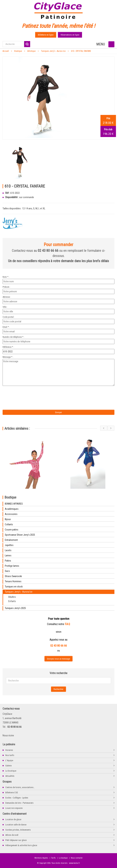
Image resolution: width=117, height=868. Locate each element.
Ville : (5, 307)
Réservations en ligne (70, 35)
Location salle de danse (16, 825)
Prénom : (6, 287)
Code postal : (9, 317)
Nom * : (6, 277)
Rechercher (58, 689)
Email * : (6, 327)
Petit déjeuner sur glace (16, 840)
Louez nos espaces (14, 808)
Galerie (8, 766)
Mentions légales (41, 858)
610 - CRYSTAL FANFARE (81, 51)
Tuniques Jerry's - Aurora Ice (53, 51)
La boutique (11, 771)
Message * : (8, 357)
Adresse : (7, 297)
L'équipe (9, 760)
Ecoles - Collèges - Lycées (17, 798)
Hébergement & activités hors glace (21, 845)
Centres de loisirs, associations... (20, 787)
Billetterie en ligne (46, 35)
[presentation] (31, 394)
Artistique (31, 51)
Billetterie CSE (12, 793)
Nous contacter (77, 858)
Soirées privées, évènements (18, 830)
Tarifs (53, 858)
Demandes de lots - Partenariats (19, 803)
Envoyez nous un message (58, 659)
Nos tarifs (10, 755)
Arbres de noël (12, 835)
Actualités (10, 776)
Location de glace (13, 819)
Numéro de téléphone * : (13, 337)
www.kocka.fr (74, 863)
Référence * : (8, 347)
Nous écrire (8, 735)
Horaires (9, 750)
